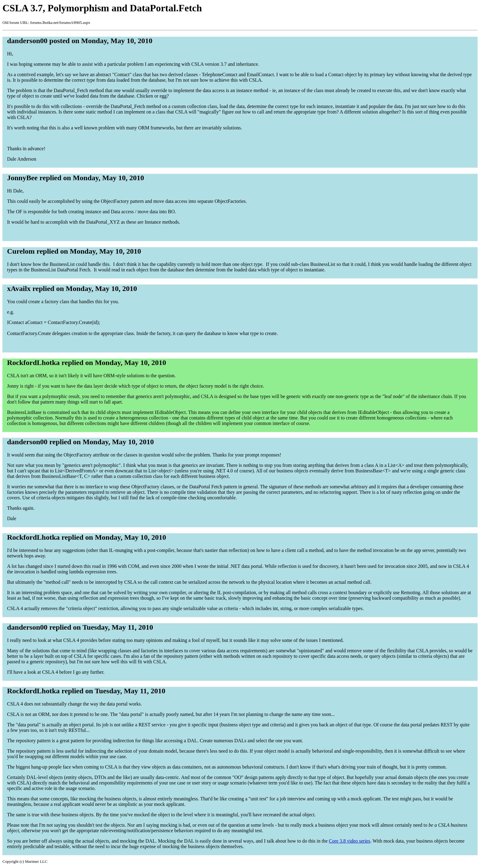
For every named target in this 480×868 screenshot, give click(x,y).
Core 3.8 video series (349, 841)
